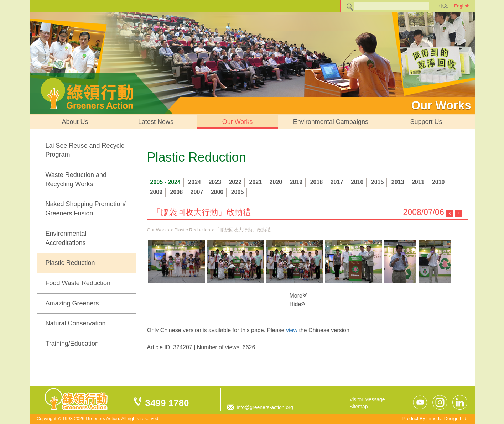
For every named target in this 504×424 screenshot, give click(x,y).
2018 (317, 182)
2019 (296, 182)
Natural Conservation (76, 323)
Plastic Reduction (70, 263)
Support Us (426, 122)
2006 (217, 192)
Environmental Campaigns (331, 122)
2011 (418, 182)
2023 (215, 182)
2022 (235, 182)
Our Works (238, 122)
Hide (298, 304)
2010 (438, 182)
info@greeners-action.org (265, 407)
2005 (238, 192)
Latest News (156, 122)
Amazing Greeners (72, 303)
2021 (256, 182)
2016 (357, 182)
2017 (337, 182)
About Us (75, 122)
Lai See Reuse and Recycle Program (85, 150)
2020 (276, 182)
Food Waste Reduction (78, 283)
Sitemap (358, 407)
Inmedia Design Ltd (446, 418)
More (298, 295)
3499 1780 (167, 403)
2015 (378, 182)
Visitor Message (367, 399)
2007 (197, 192)
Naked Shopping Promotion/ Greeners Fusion (86, 209)
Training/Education (72, 344)
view (292, 330)
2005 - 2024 (165, 182)
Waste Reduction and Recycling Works (76, 179)
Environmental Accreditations (66, 238)
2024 (194, 182)
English (462, 6)
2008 (177, 192)
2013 (398, 182)
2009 (156, 192)
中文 (443, 6)
